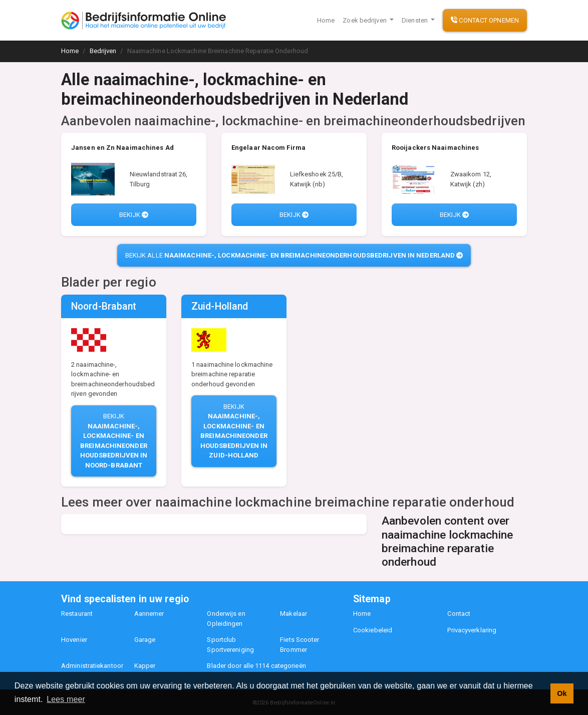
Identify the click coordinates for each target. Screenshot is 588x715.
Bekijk (134, 215)
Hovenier (74, 640)
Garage (145, 640)
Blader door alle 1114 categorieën (256, 666)
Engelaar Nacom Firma (268, 148)
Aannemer (149, 614)
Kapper (145, 666)
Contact (459, 614)
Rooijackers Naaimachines (435, 148)
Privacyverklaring (472, 630)
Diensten (415, 20)
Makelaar (293, 614)
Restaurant (77, 614)
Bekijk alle (294, 255)
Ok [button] (562, 693)
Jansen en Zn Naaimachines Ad (122, 148)
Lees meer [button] (66, 699)
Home (326, 20)
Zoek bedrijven (365, 20)
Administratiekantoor (92, 666)
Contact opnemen (485, 20)
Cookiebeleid (373, 630)
